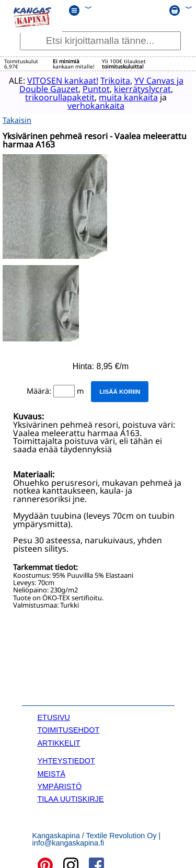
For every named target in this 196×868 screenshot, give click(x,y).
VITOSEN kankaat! (62, 80)
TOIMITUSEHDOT (69, 728)
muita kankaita (124, 97)
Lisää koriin (120, 390)
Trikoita (115, 80)
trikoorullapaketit (55, 97)
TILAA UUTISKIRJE (71, 797)
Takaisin (17, 118)
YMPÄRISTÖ (60, 784)
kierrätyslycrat (142, 88)
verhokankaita (91, 105)
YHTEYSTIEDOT (66, 759)
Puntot (96, 88)
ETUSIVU (54, 715)
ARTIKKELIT (59, 741)
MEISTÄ (52, 771)
